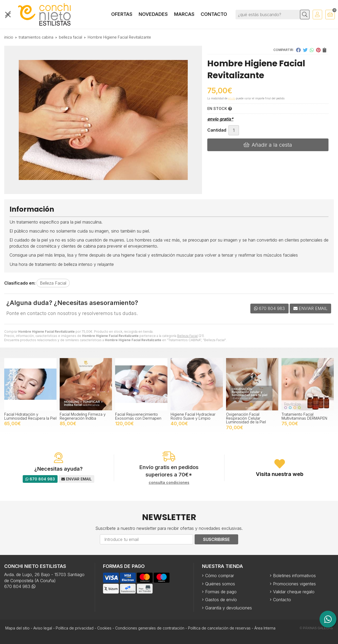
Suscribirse (216, 539)
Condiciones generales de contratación (150, 628)
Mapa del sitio (17, 628)
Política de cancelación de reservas (219, 628)
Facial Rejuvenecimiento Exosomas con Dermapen (138, 416)
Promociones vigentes (294, 584)
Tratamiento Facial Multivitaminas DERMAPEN (304, 416)
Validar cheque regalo (294, 592)
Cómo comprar (220, 576)
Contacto (282, 600)
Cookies (104, 628)
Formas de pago (221, 592)
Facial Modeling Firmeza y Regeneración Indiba (83, 416)
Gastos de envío (221, 600)
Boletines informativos (294, 576)
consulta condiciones (169, 483)
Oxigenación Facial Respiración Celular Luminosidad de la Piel (246, 418)
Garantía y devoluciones (229, 608)
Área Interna (265, 628)
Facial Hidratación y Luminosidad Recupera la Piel (30, 416)
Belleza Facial (187, 336)
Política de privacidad (75, 628)
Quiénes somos (220, 584)
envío (232, 98)
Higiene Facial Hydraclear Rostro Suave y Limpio (193, 416)
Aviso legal (43, 628)
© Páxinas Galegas (316, 628)
